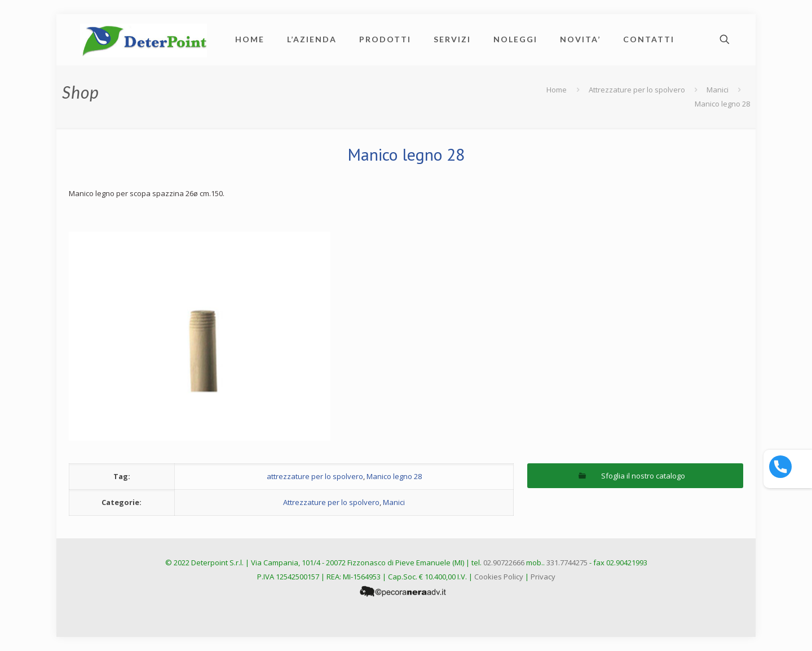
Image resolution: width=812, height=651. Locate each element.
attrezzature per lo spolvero (315, 476)
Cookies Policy (499, 577)
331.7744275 (567, 563)
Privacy (543, 577)
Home (557, 90)
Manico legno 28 (394, 476)
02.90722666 (504, 563)
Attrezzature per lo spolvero (637, 90)
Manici (718, 90)
